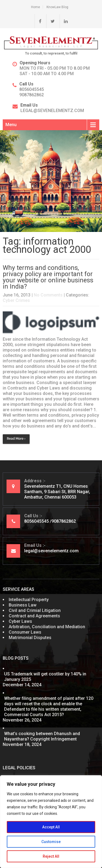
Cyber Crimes (16, 300)
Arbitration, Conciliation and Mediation (47, 627)
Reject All (51, 856)
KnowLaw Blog (57, 7)
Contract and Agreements (34, 616)
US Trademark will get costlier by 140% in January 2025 (45, 677)
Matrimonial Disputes (30, 638)
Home (35, 7)
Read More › (16, 439)
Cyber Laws (20, 621)
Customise (51, 842)
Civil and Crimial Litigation (35, 610)
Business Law (23, 605)
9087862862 (32, 95)
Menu (11, 125)
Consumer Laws (25, 632)
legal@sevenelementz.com (52, 111)
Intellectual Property (29, 600)
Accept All (51, 827)
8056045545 (32, 89)
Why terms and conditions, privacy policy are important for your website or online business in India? (48, 277)
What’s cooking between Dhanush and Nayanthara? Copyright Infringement (42, 736)
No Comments (48, 295)
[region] (51, 822)
